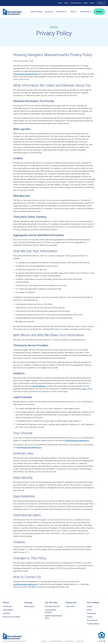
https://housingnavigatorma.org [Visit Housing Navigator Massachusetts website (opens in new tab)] (26, 74)
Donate (99, 12)
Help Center (70, 606)
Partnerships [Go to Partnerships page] (92, 613)
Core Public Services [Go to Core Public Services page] (52, 606)
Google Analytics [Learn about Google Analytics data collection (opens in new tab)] (39, 386)
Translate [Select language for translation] (102, 3)
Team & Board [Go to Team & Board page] (8, 610)
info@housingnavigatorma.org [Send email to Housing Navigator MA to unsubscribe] (29, 447)
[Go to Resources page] (75, 603)
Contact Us (44, 641)
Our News (7, 613)
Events (66, 3)
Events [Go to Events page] (89, 610)
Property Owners (76, 3)
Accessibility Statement (56, 641)
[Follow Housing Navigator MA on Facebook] (99, 641)
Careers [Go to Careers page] (90, 617)
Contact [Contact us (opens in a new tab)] (92, 3)
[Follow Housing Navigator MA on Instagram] (102, 641)
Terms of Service (69, 641)
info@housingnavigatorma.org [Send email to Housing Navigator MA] (77, 440)
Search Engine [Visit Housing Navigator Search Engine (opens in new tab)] (29, 606)
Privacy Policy (80, 641)
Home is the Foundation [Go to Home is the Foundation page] (12, 617)
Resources (49, 12)
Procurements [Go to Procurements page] (92, 620)
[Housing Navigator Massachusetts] (12, 636)
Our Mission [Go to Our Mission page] (7, 606)
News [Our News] (60, 3)
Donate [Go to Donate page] (89, 606)
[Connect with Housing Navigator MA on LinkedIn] (104, 641)
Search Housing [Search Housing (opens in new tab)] (36, 12)
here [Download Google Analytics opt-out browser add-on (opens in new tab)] (85, 389)
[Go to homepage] (12, 12)
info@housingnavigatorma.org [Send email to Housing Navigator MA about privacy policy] (25, 584)
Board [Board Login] (85, 3)
